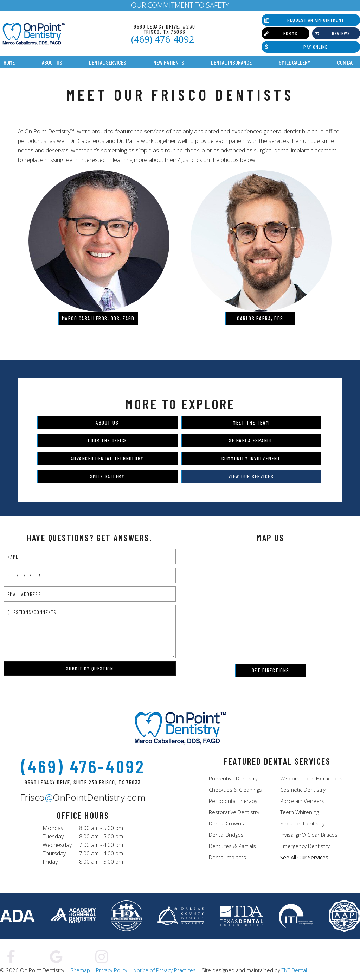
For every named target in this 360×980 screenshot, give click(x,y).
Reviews (331, 33)
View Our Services (251, 476)
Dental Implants (227, 857)
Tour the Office (107, 440)
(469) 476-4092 (163, 39)
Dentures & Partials (232, 846)
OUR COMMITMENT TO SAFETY (180, 5)
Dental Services (108, 62)
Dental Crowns (226, 823)
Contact (347, 62)
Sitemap (80, 970)
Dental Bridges (226, 835)
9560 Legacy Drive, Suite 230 (83, 782)
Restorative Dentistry (234, 812)
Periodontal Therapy (233, 801)
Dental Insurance (231, 62)
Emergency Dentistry (305, 846)
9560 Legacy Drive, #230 (165, 29)
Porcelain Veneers (302, 801)
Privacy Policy (112, 970)
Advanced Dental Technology (107, 458)
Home (9, 62)
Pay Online (295, 47)
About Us (52, 62)
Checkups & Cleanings (235, 790)
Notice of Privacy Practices (165, 970)
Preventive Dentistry (233, 778)
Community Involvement (251, 458)
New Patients (169, 62)
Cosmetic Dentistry (303, 790)
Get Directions (271, 670)
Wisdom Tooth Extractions (311, 778)
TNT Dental (294, 970)
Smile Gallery (295, 62)
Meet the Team (251, 422)
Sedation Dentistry (303, 823)
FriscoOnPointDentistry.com (83, 797)
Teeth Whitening (300, 812)
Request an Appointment (303, 20)
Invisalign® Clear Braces (309, 835)
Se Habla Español (251, 440)
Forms (279, 33)
